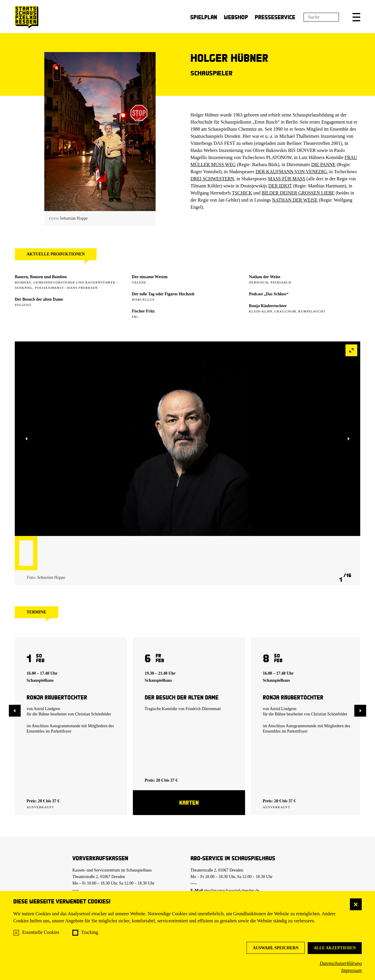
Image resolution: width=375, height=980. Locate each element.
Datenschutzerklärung (341, 963)
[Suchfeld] (321, 17)
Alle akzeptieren (335, 948)
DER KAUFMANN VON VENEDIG (291, 172)
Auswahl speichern (276, 948)
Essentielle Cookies (41, 932)
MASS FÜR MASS (287, 179)
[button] (356, 17)
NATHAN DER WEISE (295, 200)
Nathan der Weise (265, 277)
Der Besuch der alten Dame (39, 299)
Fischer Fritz (143, 311)
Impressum (351, 970)
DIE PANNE (323, 165)
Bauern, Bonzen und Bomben (41, 277)
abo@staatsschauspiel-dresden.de (232, 891)
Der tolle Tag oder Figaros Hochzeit (163, 294)
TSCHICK (242, 193)
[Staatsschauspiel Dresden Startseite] (27, 17)
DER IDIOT (280, 186)
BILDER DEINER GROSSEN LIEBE (298, 193)
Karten (189, 802)
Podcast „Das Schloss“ (269, 294)
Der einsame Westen (150, 277)
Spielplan (204, 17)
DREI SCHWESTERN (212, 179)
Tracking (90, 932)
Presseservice (275, 17)
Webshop (236, 17)
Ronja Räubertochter (268, 306)
